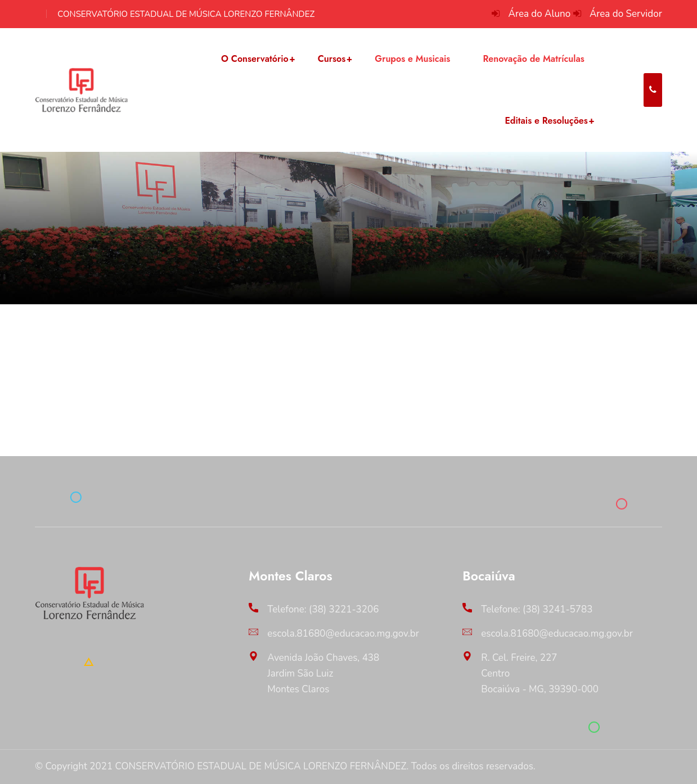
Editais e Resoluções (546, 121)
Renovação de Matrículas (533, 59)
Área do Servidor (626, 14)
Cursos (332, 59)
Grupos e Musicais (412, 59)
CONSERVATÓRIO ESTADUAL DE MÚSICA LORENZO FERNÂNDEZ (186, 14)
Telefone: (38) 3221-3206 (323, 609)
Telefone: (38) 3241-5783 (537, 609)
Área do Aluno (540, 14)
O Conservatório (255, 59)
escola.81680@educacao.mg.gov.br (343, 634)
